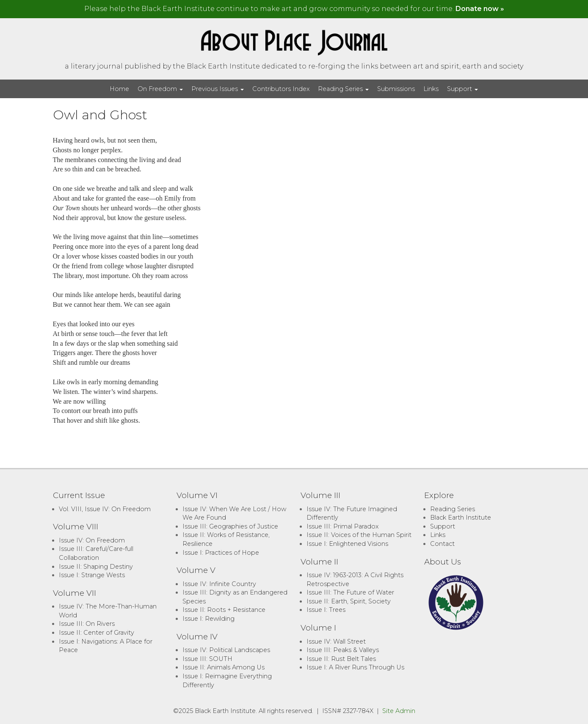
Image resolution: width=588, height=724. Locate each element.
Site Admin (399, 711)
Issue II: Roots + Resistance (224, 610)
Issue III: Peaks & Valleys (343, 650)
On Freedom (160, 89)
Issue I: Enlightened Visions (347, 544)
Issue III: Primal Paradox (342, 526)
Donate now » (480, 9)
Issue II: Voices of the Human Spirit (359, 535)
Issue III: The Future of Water (350, 592)
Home (119, 89)
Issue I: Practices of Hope (221, 553)
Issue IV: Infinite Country (219, 584)
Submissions (396, 89)
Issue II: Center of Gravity (97, 633)
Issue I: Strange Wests (92, 575)
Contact (442, 544)
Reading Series (343, 89)
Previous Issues (218, 89)
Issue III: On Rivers (87, 624)
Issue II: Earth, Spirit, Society (349, 601)
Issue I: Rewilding (208, 619)
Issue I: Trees (326, 610)
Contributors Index (281, 89)
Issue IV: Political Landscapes (226, 650)
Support (462, 89)
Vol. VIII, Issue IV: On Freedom (105, 509)
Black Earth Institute (461, 518)
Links (431, 89)
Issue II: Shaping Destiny (96, 567)
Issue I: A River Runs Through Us (355, 667)
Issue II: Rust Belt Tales (341, 659)
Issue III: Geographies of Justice (230, 526)
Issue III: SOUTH (207, 659)
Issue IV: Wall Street (336, 641)
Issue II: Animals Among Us (224, 667)
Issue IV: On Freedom (92, 540)
